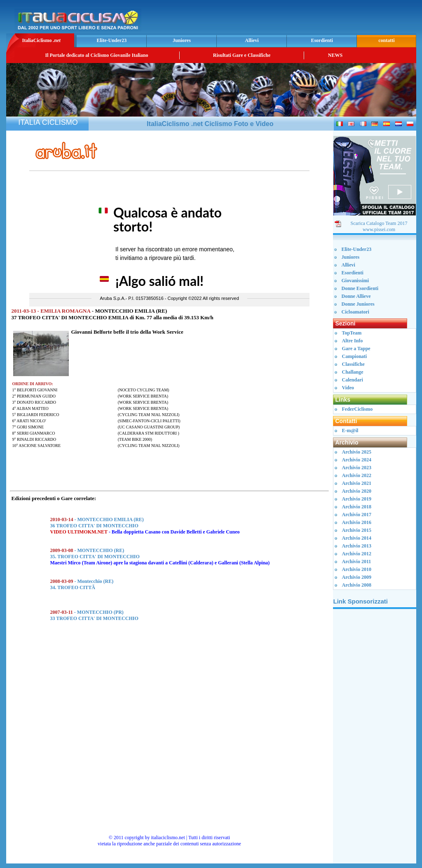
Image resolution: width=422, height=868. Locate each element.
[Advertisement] (318, 19)
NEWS (335, 55)
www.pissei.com (379, 229)
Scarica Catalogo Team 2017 (379, 223)
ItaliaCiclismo (41, 40)
